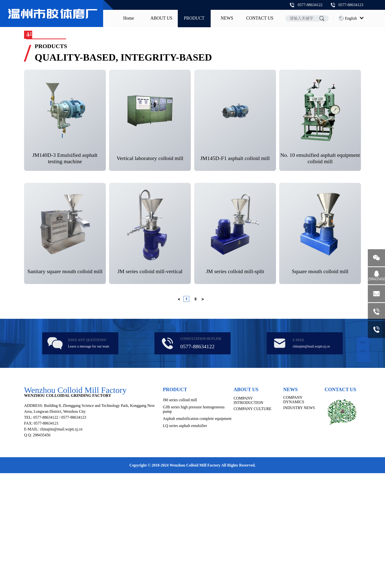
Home (129, 18)
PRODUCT (194, 18)
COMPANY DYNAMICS (294, 514)
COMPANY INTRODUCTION (248, 515)
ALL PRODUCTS (46, 131)
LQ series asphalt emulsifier (185, 541)
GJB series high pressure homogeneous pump (167, 131)
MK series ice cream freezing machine (332, 131)
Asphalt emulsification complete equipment (250, 131)
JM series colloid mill (98, 131)
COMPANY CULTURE (252, 524)
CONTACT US (260, 18)
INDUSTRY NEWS (299, 523)
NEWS (227, 18)
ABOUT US (161, 18)
